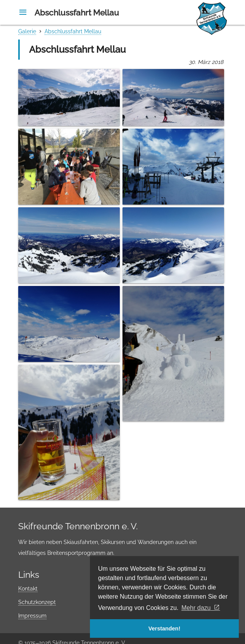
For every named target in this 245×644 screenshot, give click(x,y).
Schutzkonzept (37, 602)
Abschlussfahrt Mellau (73, 31)
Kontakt (28, 589)
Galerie (27, 31)
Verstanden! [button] (164, 629)
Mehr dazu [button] (196, 608)
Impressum (32, 616)
